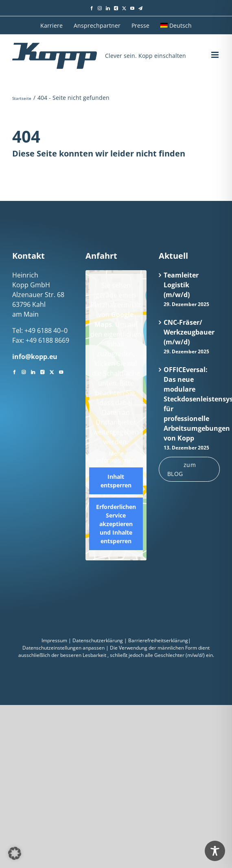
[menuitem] (176, 25)
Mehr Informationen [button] (116, 457)
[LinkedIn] (33, 371)
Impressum (54, 640)
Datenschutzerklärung (98, 640)
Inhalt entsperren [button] (116, 481)
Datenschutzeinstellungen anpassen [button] (63, 648)
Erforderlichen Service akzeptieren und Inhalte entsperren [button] (116, 524)
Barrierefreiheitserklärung (158, 640)
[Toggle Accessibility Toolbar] (215, 851)
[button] (15, 853)
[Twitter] (52, 371)
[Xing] (42, 371)
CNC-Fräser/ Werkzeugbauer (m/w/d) (189, 332)
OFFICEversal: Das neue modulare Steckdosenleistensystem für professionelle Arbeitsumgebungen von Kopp (190, 404)
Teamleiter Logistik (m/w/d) (181, 285)
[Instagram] (24, 371)
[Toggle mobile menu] (216, 55)
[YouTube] (61, 371)
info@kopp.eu (35, 357)
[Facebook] (14, 371)
